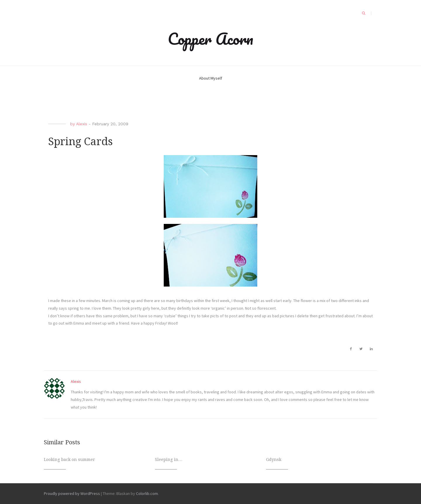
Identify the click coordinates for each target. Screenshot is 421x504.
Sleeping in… (169, 460)
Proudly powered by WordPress (72, 493)
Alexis (82, 124)
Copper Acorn (210, 39)
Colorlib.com (147, 493)
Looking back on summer (69, 460)
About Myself (211, 78)
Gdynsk (274, 460)
